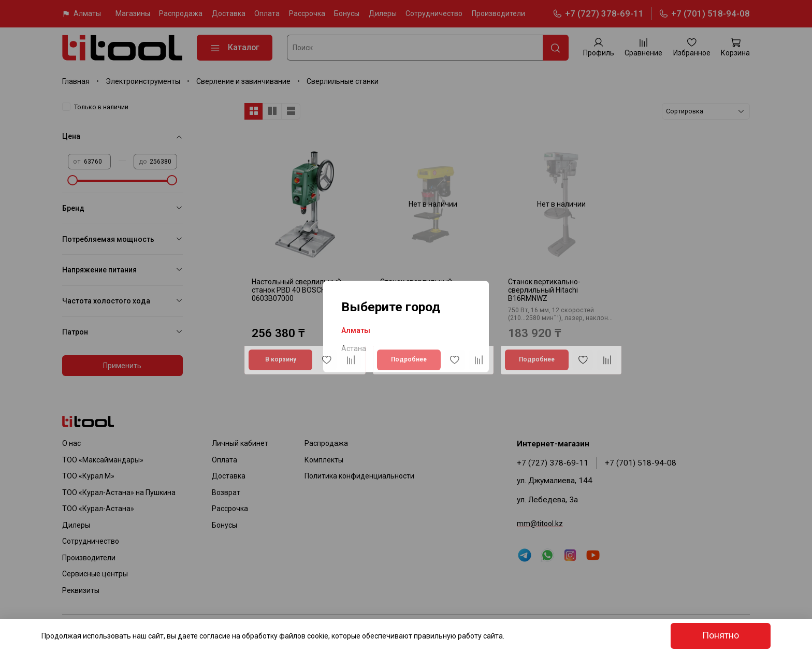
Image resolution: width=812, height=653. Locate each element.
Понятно (721, 635)
